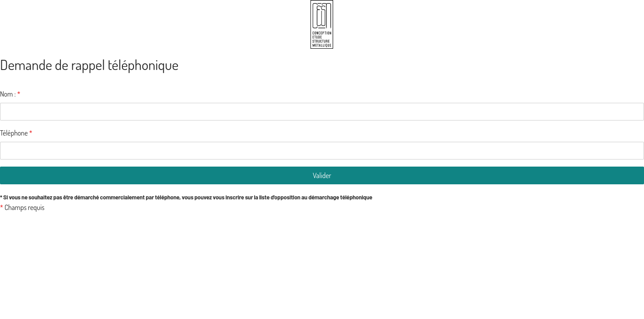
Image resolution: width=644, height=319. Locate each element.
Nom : (10, 94)
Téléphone (16, 133)
